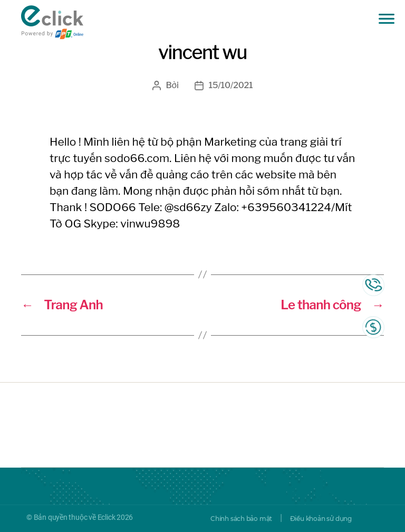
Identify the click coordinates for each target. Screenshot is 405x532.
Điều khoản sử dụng (321, 519)
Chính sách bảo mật (241, 519)
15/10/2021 (231, 85)
